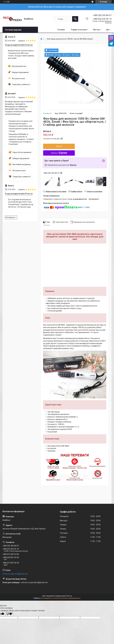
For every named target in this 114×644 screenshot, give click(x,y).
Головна (61, 30)
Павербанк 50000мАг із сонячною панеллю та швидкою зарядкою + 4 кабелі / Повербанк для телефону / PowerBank (21, 139)
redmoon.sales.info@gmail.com (15, 574)
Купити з (59, 153)
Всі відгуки (10, 217)
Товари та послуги (79, 30)
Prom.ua (69, 596)
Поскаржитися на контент (51, 598)
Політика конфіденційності (71, 598)
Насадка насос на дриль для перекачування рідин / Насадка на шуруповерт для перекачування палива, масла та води (21, 126)
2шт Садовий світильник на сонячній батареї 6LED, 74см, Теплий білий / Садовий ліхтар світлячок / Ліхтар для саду (21, 203)
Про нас (96, 30)
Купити (59, 146)
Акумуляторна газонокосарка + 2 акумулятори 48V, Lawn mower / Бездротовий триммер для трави (21, 54)
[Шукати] (75, 19)
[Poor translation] (9, 614)
